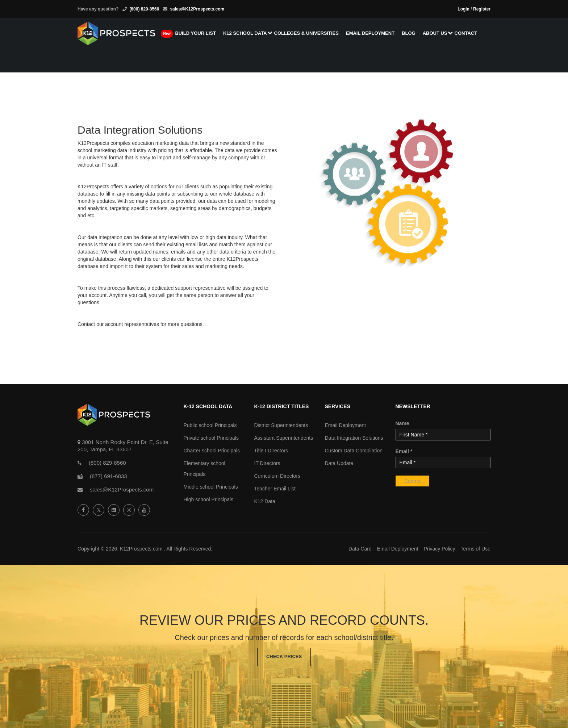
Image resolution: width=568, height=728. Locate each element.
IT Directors (267, 463)
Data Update (339, 463)
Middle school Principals (211, 487)
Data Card (360, 549)
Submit (413, 481)
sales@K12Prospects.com (197, 9)
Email (404, 451)
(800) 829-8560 (144, 9)
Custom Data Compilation (354, 451)
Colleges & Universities (308, 34)
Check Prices (284, 657)
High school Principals (209, 499)
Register (482, 9)
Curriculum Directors (277, 476)
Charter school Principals (212, 451)
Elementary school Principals (204, 469)
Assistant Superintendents (284, 438)
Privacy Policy (439, 549)
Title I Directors (271, 451)
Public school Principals (210, 425)
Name (402, 423)
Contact (467, 34)
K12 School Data (247, 34)
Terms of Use (476, 549)
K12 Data (265, 501)
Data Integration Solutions (354, 438)
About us (437, 34)
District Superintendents (281, 425)
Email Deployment (372, 34)
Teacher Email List (275, 489)
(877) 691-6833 (108, 476)
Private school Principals (211, 438)
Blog (410, 34)
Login (463, 9)
